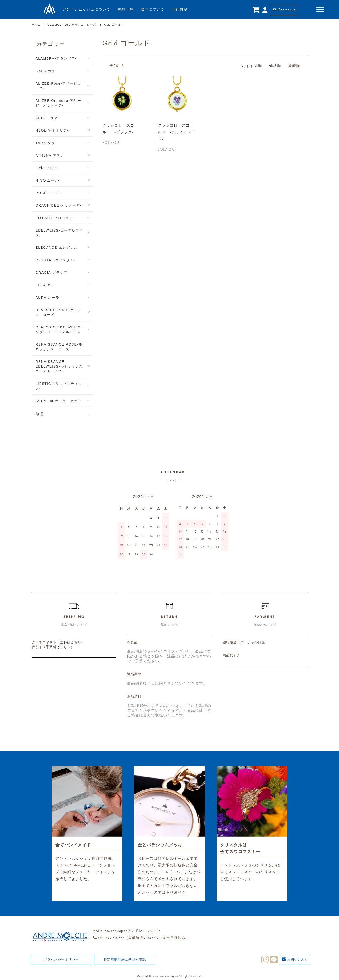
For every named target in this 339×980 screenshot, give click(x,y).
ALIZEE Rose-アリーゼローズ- (58, 86)
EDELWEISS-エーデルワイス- (59, 233)
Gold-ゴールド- (115, 25)
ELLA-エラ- (46, 285)
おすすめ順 (252, 66)
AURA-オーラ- (48, 298)
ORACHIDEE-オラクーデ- (59, 205)
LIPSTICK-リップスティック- (59, 386)
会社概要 (180, 9)
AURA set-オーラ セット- (59, 401)
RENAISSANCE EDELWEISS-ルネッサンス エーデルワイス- (61, 366)
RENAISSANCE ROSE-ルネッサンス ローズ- (59, 347)
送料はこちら (71, 642)
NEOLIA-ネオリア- (52, 130)
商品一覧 (125, 9)
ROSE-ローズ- (48, 193)
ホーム (36, 25)
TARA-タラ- (46, 143)
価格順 (275, 66)
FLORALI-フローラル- (55, 218)
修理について (153, 9)
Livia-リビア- (47, 168)
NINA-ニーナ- (48, 180)
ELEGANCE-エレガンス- (57, 248)
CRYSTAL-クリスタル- (56, 260)
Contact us (284, 10)
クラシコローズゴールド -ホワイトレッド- (176, 132)
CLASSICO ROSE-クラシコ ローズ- (73, 25)
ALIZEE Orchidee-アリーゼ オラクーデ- (58, 103)
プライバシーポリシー (61, 959)
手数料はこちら (58, 647)
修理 (40, 414)
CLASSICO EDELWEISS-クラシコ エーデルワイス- (59, 330)
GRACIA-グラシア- (52, 273)
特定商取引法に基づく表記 (125, 959)
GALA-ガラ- (46, 71)
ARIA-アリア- (48, 118)
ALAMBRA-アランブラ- (56, 58)
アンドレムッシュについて (86, 9)
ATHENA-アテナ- (51, 155)
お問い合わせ (295, 959)
